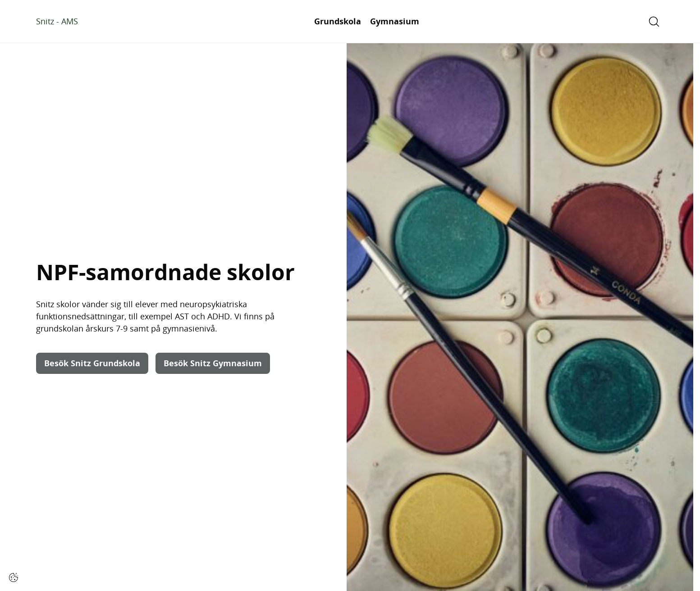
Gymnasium (395, 21)
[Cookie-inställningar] (14, 577)
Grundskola (338, 21)
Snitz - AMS (57, 21)
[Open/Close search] (654, 22)
